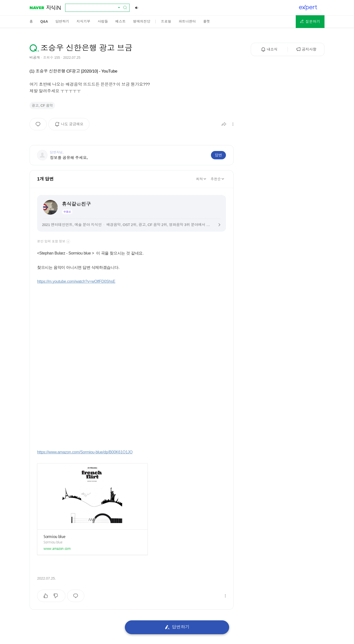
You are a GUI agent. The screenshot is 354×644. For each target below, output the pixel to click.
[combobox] (94, 8)
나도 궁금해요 (71, 126)
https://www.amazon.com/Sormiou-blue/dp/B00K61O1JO (85, 452)
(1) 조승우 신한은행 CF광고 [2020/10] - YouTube (73, 71)
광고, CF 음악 (42, 105)
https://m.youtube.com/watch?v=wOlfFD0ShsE (76, 281)
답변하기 (177, 627)
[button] (310, 22)
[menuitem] (31, 21)
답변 (218, 155)
